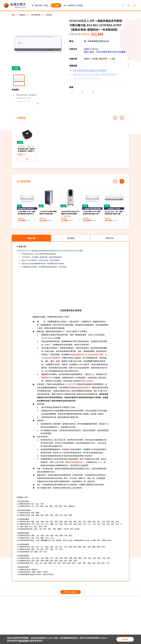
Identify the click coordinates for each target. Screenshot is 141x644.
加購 (27, 159)
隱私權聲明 (24, 641)
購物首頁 (23, 15)
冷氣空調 (48, 15)
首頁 (13, 15)
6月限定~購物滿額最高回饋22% (87, 78)
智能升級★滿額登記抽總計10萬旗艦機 (89, 70)
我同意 (125, 639)
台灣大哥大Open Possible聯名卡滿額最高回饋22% (95, 74)
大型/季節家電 (36, 15)
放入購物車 (70, 592)
